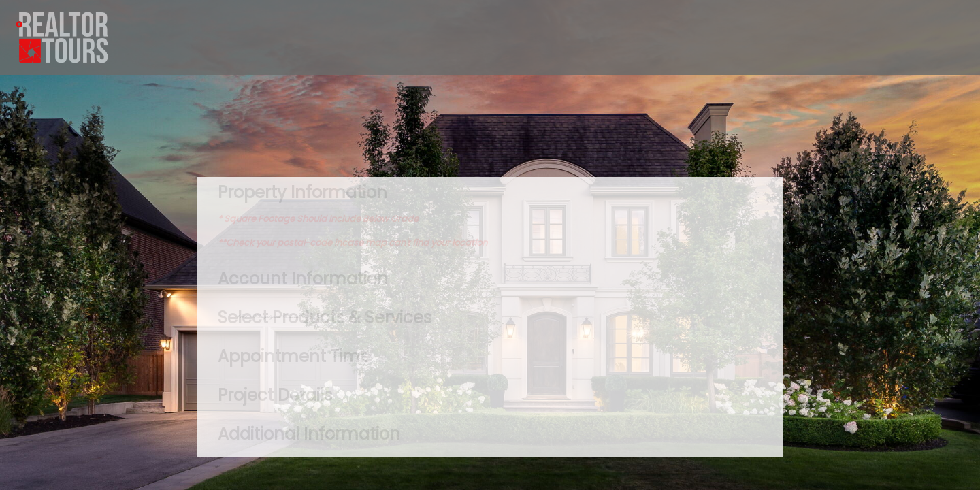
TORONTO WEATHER (490, 126)
